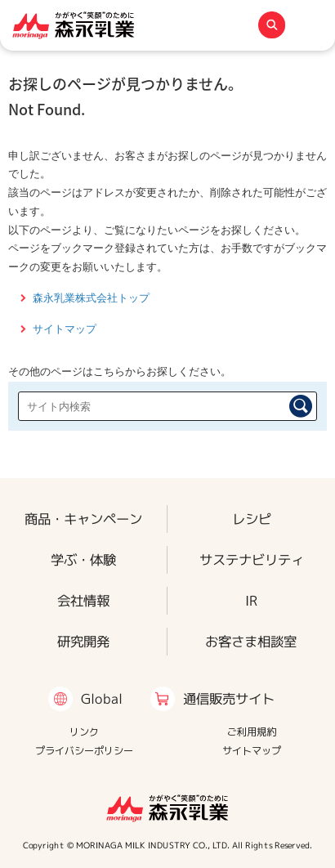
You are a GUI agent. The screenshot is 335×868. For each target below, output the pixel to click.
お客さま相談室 (251, 641)
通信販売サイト (229, 698)
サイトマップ (65, 329)
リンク (84, 732)
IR (251, 600)
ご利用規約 (252, 732)
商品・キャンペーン (83, 519)
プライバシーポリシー (84, 751)
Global (102, 698)
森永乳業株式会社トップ (91, 298)
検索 (301, 406)
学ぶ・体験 (83, 559)
